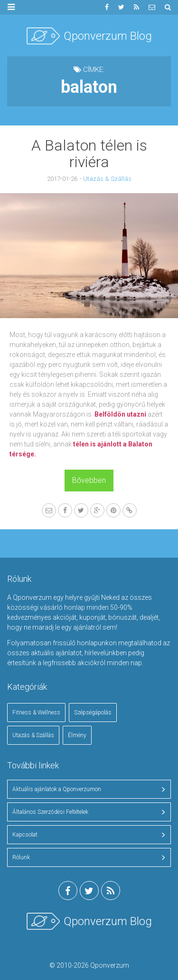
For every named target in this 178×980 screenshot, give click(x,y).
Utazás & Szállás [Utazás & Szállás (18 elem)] (33, 735)
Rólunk (21, 857)
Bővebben (89, 480)
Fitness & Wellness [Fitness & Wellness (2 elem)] (36, 713)
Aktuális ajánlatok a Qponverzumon (57, 789)
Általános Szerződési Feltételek (50, 812)
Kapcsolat (25, 835)
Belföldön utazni (120, 414)
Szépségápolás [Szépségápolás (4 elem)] (93, 713)
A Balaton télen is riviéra (89, 154)
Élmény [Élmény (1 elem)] (77, 735)
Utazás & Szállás (107, 179)
